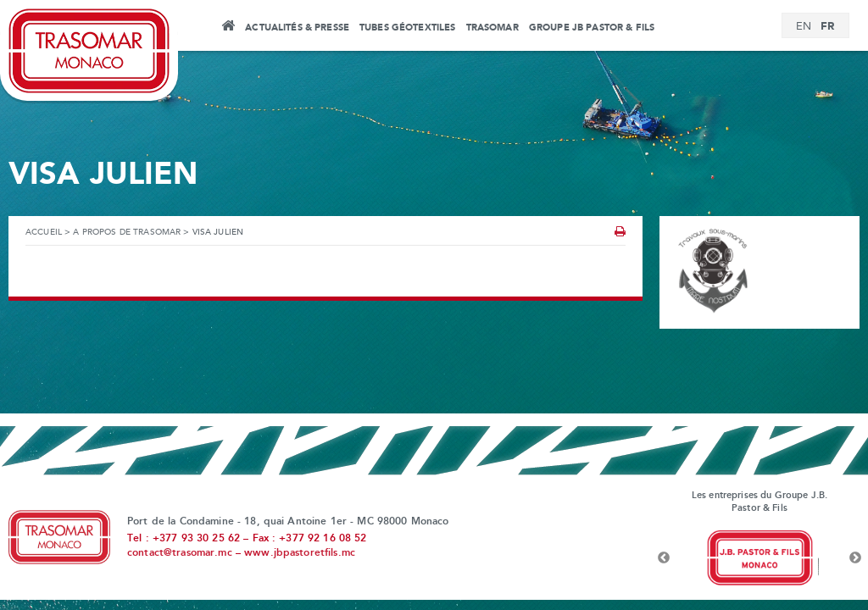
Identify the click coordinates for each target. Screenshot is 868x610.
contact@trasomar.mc (180, 553)
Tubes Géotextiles (407, 28)
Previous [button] (664, 558)
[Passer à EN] (804, 27)
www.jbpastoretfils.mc (300, 553)
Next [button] (855, 558)
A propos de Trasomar (127, 233)
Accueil (228, 28)
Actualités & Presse (297, 28)
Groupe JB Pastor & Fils (592, 28)
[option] (759, 558)
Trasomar (492, 28)
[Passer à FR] (827, 27)
